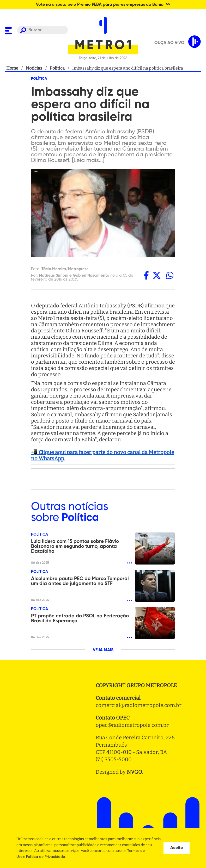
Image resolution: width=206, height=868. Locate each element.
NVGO (134, 772)
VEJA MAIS (103, 650)
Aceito (177, 848)
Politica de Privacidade (46, 857)
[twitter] (157, 275)
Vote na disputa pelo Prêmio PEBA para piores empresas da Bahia (100, 5)
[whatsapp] (170, 275)
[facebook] (146, 275)
